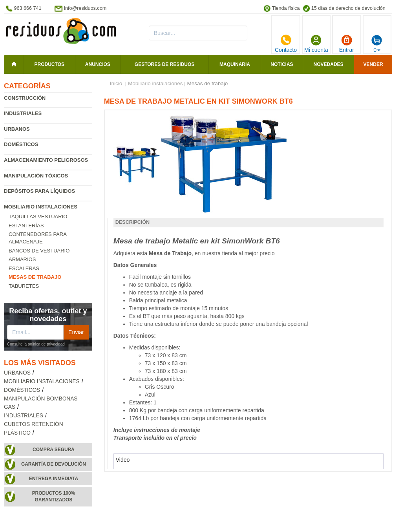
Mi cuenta (316, 44)
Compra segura (54, 450)
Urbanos (17, 129)
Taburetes (24, 286)
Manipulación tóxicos (36, 176)
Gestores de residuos (164, 64)
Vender (373, 64)
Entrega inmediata (54, 479)
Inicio (116, 83)
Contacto (286, 44)
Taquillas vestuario (38, 217)
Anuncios (98, 64)
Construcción (25, 98)
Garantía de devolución (54, 464)
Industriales (23, 113)
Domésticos (21, 144)
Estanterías (26, 226)
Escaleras (24, 268)
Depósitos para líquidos (39, 191)
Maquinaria (235, 64)
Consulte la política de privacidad (36, 344)
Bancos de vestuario (39, 251)
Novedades (329, 64)
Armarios (22, 259)
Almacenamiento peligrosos (46, 160)
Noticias (282, 64)
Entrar (347, 44)
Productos (49, 64)
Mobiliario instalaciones (41, 207)
